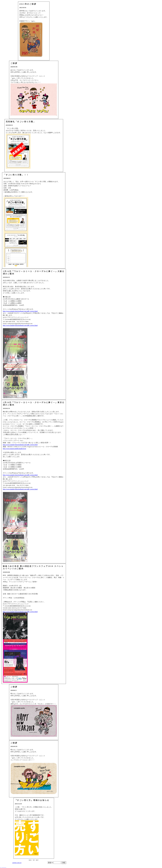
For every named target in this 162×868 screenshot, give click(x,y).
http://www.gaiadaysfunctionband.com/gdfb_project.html (20, 311)
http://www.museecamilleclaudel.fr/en (14, 449)
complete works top (17, 863)
